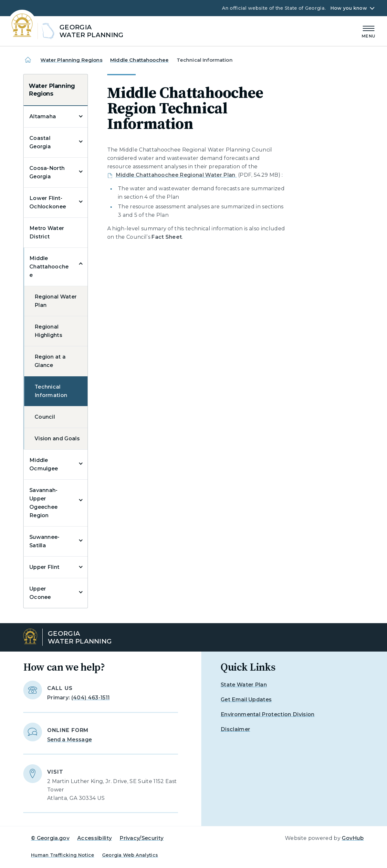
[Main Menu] (369, 31)
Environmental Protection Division (268, 714)
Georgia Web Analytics (130, 855)
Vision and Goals (57, 439)
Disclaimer (235, 729)
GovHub (353, 838)
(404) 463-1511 (90, 698)
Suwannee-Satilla (45, 541)
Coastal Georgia (40, 142)
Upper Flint (45, 567)
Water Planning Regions (71, 60)
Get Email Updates (246, 700)
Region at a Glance (50, 361)
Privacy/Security (141, 838)
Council (45, 417)
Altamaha (43, 116)
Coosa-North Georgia (47, 172)
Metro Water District (47, 232)
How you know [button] (349, 8)
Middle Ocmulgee (44, 464)
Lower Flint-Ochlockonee (48, 202)
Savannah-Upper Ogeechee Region (44, 503)
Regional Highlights (48, 331)
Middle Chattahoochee (139, 60)
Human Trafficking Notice (63, 855)
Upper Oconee (40, 593)
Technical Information (51, 391)
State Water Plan (244, 685)
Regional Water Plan (56, 301)
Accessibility (94, 838)
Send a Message (69, 740)
